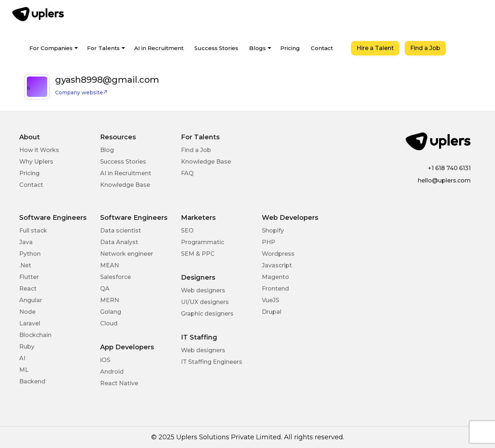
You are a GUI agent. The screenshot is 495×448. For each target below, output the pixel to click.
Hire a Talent (375, 48)
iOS (105, 360)
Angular (31, 300)
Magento (275, 277)
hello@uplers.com (444, 180)
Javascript (277, 265)
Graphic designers (207, 314)
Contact (322, 48)
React (28, 289)
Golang (111, 312)
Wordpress (278, 254)
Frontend (275, 289)
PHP (269, 242)
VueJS (271, 300)
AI (22, 358)
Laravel (30, 323)
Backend (32, 381)
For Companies (51, 48)
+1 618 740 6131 (449, 168)
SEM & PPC (198, 254)
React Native (119, 383)
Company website (81, 93)
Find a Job (425, 48)
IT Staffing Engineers (212, 362)
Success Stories (216, 48)
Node (27, 312)
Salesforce (115, 277)
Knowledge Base (125, 185)
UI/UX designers (205, 302)
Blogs (257, 48)
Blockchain (35, 335)
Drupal (272, 312)
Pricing (290, 48)
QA (105, 289)
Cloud (109, 323)
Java (26, 242)
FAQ (187, 173)
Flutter (29, 277)
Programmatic (203, 242)
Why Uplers (36, 162)
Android (112, 372)
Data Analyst (119, 242)
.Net (25, 265)
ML (24, 370)
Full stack (33, 231)
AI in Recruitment (159, 48)
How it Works (39, 150)
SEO (187, 231)
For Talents (103, 48)
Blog (107, 150)
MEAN (110, 265)
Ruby (27, 347)
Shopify (273, 231)
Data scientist (121, 231)
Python (30, 254)
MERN (110, 300)
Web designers (203, 290)
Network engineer (127, 254)
